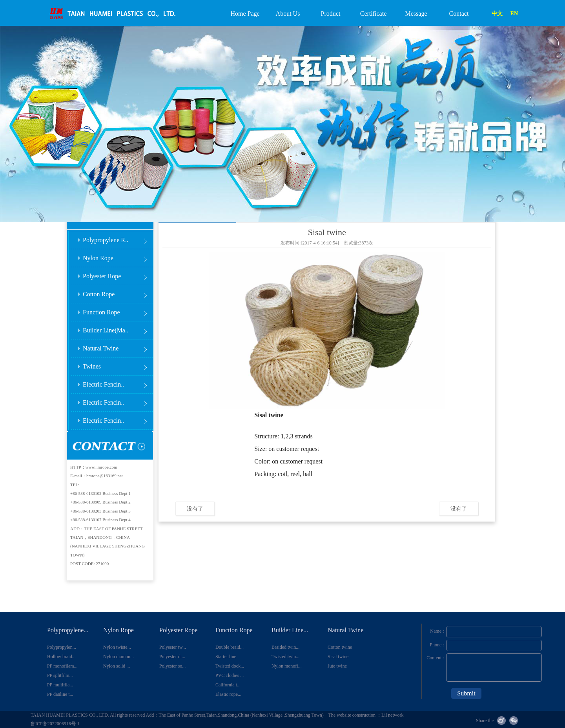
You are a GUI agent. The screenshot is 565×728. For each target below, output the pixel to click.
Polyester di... (172, 657)
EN (514, 14)
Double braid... (230, 647)
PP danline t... (60, 694)
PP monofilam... (62, 666)
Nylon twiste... (117, 647)
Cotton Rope (118, 292)
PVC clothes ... (230, 675)
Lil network (392, 715)
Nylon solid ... (117, 666)
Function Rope (118, 310)
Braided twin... (285, 647)
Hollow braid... (61, 657)
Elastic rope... (228, 694)
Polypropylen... (62, 647)
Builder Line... (290, 630)
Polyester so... (172, 666)
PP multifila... (60, 685)
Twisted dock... (230, 666)
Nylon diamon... (118, 657)
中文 (497, 14)
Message (416, 14)
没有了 (195, 509)
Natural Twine (118, 346)
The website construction (352, 715)
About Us (288, 14)
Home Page (245, 14)
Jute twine (337, 666)
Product (331, 14)
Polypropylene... (68, 630)
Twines (118, 364)
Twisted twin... (285, 657)
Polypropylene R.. (118, 238)
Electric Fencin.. (118, 382)
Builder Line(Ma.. (118, 328)
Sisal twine (338, 657)
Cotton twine (340, 647)
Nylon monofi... (287, 666)
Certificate (374, 14)
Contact (459, 14)
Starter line (226, 657)
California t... (228, 685)
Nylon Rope (118, 256)
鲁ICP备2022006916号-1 (55, 724)
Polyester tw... (173, 647)
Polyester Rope (118, 274)
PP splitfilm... (60, 675)
